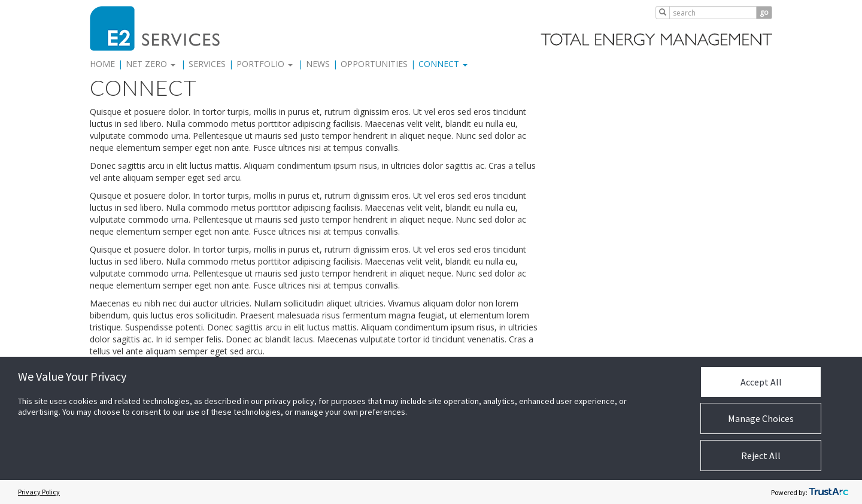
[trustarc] (828, 492)
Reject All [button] (761, 456)
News (318, 64)
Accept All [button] (761, 382)
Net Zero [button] (151, 64)
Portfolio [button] (265, 64)
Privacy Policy (39, 492)
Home (102, 64)
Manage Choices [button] (761, 418)
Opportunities (374, 64)
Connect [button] (443, 64)
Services (207, 64)
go (764, 12)
